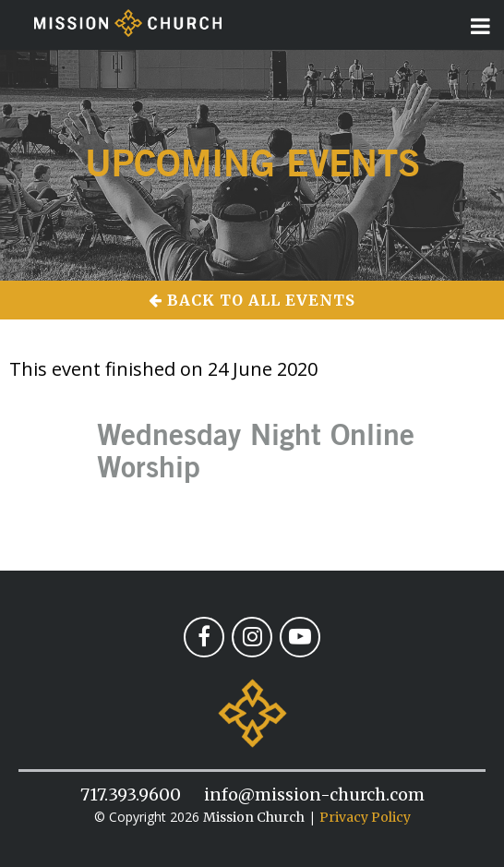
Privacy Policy (365, 817)
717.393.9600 (131, 795)
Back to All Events (252, 300)
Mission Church (254, 817)
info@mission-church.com (314, 795)
